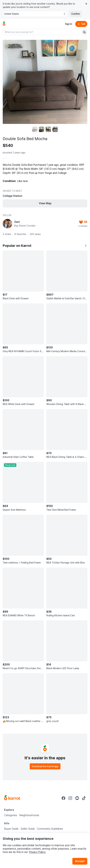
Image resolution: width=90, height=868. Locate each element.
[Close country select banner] (86, 4)
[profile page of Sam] (7, 224)
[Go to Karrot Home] (12, 798)
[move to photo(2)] (42, 129)
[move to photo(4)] (55, 129)
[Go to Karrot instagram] (70, 798)
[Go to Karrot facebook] (64, 798)
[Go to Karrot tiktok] (84, 798)
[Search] (84, 32)
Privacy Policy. (37, 852)
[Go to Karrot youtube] (77, 798)
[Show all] (86, 246)
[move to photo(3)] (48, 129)
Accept (80, 861)
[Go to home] (4, 24)
